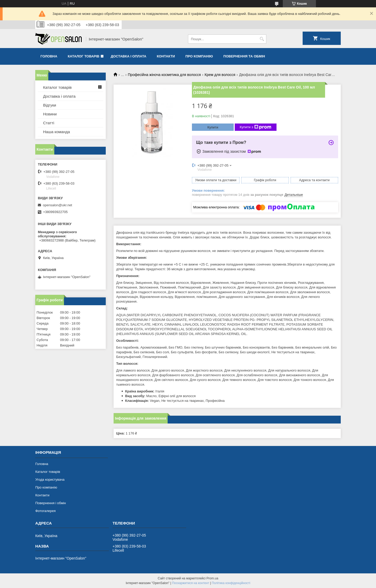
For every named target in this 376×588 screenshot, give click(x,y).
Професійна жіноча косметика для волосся (164, 75)
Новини (50, 114)
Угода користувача (50, 480)
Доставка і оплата (128, 56)
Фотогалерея (45, 511)
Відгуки (50, 105)
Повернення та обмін (244, 56)
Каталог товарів (83, 56)
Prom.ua (212, 578)
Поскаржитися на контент (191, 583)
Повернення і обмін (51, 503)
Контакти (166, 56)
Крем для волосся (220, 75)
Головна (49, 56)
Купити (213, 127)
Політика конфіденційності (231, 583)
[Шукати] (262, 39)
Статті (49, 123)
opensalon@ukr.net (57, 205)
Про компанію (199, 56)
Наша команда (57, 132)
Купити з (255, 127)
